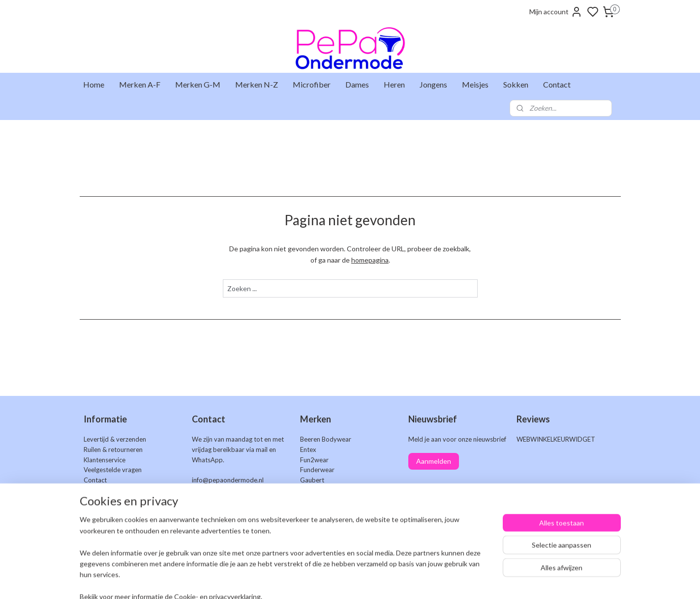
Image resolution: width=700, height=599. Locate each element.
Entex (308, 449)
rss (403, 581)
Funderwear (317, 470)
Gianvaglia (315, 490)
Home (94, 84)
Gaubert (312, 480)
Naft (306, 511)
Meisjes (475, 84)
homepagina (369, 260)
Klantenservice (105, 460)
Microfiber (312, 84)
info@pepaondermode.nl (228, 480)
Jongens (433, 84)
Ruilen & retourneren (113, 449)
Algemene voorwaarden (118, 511)
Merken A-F (140, 84)
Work (308, 541)
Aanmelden (434, 461)
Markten (96, 490)
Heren (394, 84)
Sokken (516, 84)
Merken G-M (198, 84)
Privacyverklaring (108, 521)
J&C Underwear (323, 501)
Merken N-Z (257, 84)
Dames (357, 84)
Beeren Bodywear (326, 439)
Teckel (309, 521)
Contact (557, 84)
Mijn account (556, 12)
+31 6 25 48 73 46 (251, 490)
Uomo (309, 531)
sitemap (385, 581)
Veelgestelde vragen (113, 470)
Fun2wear (314, 460)
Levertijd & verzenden (115, 439)
